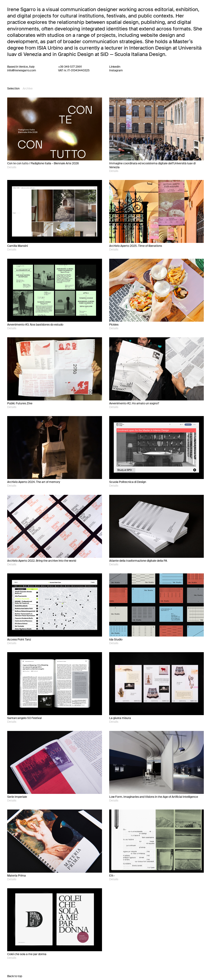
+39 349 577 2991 (70, 67)
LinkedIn (115, 67)
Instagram (116, 70)
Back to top (15, 976)
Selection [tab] (13, 88)
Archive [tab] (28, 88)
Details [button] (12, 167)
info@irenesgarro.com (22, 70)
